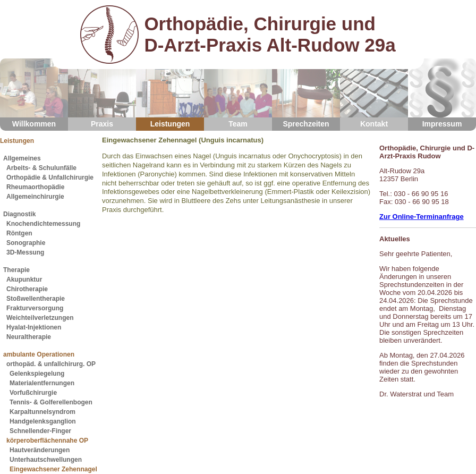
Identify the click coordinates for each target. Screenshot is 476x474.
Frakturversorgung (35, 308)
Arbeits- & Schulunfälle (41, 168)
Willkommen (34, 93)
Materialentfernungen (42, 383)
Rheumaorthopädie (35, 187)
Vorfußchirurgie (33, 393)
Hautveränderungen (40, 450)
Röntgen (19, 233)
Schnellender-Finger (40, 431)
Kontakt (374, 93)
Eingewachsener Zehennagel (53, 469)
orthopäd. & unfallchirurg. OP (51, 364)
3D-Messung (25, 252)
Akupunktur (24, 280)
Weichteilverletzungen (40, 318)
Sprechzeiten (306, 93)
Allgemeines (22, 158)
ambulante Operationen (39, 354)
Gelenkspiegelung (37, 374)
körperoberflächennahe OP (47, 441)
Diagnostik (19, 214)
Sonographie (26, 243)
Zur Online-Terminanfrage (422, 217)
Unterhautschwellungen (46, 460)
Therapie (16, 270)
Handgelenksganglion (43, 421)
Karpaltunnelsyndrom (42, 412)
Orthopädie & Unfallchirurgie (50, 177)
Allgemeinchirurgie (35, 197)
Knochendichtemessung (43, 224)
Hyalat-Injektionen (34, 327)
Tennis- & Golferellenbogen (51, 402)
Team (238, 93)
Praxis (102, 93)
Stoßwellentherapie (36, 299)
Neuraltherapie (29, 337)
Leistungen (170, 93)
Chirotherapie (27, 289)
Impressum (442, 93)
